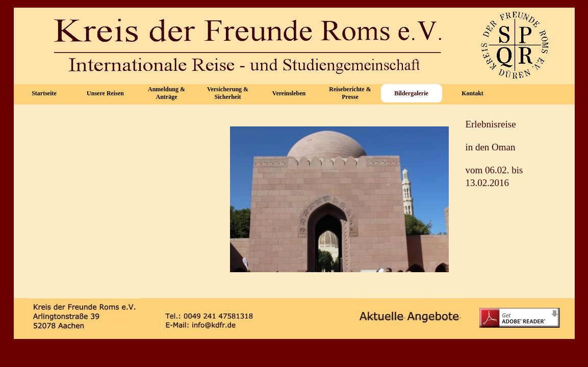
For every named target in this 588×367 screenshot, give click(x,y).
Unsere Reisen (105, 93)
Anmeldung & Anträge (167, 93)
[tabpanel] (513, 159)
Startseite (44, 93)
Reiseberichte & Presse (350, 93)
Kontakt (472, 93)
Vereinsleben (289, 93)
